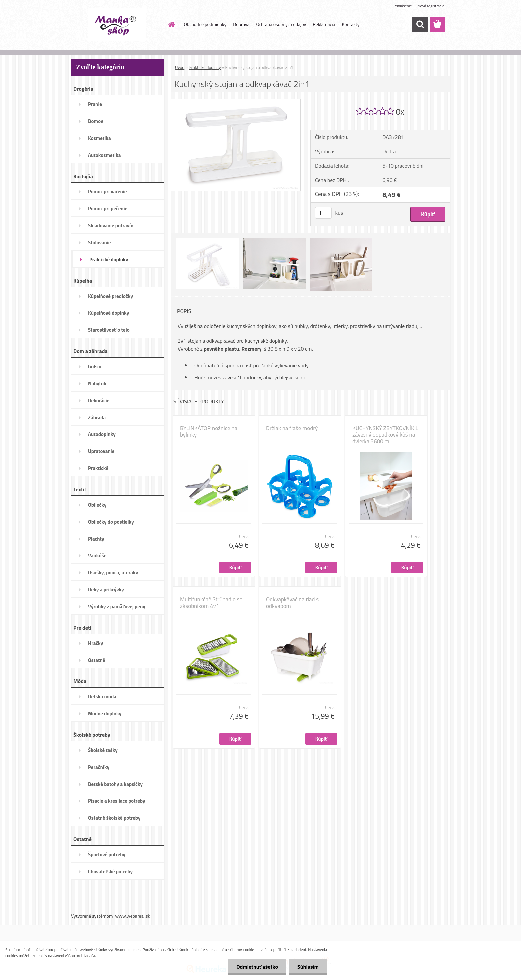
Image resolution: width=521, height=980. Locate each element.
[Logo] (117, 25)
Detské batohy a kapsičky (115, 784)
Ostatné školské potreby (114, 818)
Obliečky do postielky (111, 522)
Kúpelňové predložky (110, 296)
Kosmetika (100, 138)
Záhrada (97, 417)
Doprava (241, 24)
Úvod (180, 67)
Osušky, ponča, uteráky (113, 573)
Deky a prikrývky (106, 590)
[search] (420, 24)
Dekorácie (99, 400)
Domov (96, 121)
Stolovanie (99, 243)
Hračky (96, 643)
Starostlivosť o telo (109, 330)
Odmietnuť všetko (257, 967)
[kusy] (323, 213)
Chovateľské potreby (110, 871)
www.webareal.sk (133, 916)
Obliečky (97, 505)
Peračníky (99, 767)
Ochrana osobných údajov (281, 24)
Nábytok (97, 383)
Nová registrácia (431, 6)
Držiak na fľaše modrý (292, 428)
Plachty (96, 539)
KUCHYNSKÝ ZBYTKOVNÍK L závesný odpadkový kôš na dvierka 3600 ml (385, 435)
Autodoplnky (102, 434)
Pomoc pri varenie (107, 192)
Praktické (98, 468)
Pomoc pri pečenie (108, 209)
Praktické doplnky (109, 259)
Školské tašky (103, 750)
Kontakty (351, 24)
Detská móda (102, 697)
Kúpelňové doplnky (108, 313)
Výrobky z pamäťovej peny (117, 607)
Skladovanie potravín (111, 226)
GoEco (95, 367)
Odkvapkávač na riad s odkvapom (292, 603)
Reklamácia (324, 24)
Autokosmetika (104, 155)
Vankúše (97, 556)
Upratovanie (101, 451)
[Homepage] (171, 24)
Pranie (95, 104)
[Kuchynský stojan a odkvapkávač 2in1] (236, 102)
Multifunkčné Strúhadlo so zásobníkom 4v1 (211, 603)
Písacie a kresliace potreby (117, 801)
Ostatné (97, 660)
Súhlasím (308, 967)
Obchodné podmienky (205, 24)
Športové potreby (107, 855)
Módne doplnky (105, 714)
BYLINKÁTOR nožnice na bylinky (209, 431)
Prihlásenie (403, 6)
